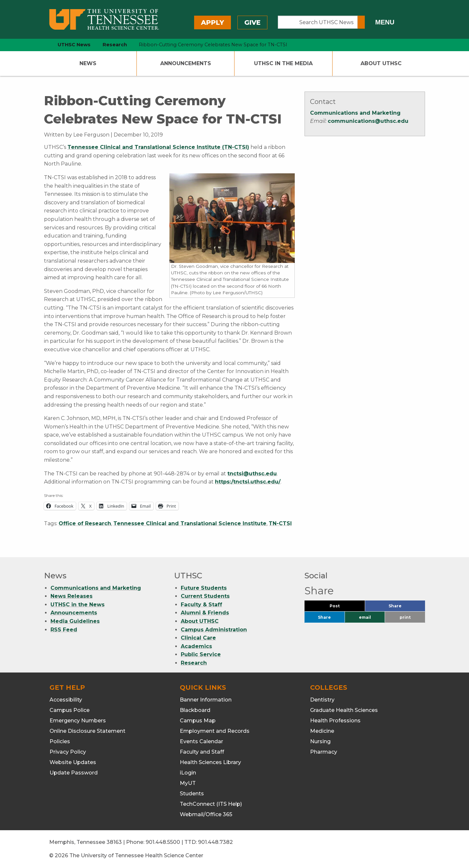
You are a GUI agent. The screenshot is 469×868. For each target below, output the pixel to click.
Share (406, 608)
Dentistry (322, 700)
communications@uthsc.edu (368, 121)
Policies (60, 741)
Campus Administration (214, 630)
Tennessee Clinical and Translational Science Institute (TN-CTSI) (158, 147)
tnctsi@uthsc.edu (252, 474)
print (405, 617)
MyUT (188, 783)
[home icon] (42, 45)
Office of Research (85, 523)
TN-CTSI (280, 523)
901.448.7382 (215, 842)
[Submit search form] (361, 22)
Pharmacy (324, 752)
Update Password (74, 773)
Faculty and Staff (202, 752)
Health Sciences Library (210, 762)
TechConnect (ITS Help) (211, 804)
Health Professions (335, 721)
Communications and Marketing (355, 113)
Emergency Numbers (78, 721)
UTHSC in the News (78, 605)
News (88, 63)
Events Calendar (201, 741)
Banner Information (206, 700)
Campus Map (198, 721)
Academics (196, 646)
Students (192, 794)
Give (252, 22)
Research (194, 663)
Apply (213, 22)
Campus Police (70, 710)
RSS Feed (64, 630)
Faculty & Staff (201, 605)
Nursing (320, 741)
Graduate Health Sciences (344, 710)
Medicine (322, 731)
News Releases (71, 596)
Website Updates (73, 762)
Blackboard (195, 710)
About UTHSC (381, 63)
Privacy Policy (68, 752)
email (365, 617)
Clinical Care (198, 638)
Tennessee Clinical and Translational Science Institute (190, 523)
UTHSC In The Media (283, 63)
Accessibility (66, 700)
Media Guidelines (75, 621)
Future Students (204, 588)
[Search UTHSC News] (318, 22)
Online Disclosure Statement (87, 731)
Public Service (201, 654)
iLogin (188, 773)
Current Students (205, 596)
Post (342, 608)
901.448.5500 (163, 842)
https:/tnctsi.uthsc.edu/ (248, 482)
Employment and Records (215, 731)
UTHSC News (74, 45)
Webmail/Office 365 (206, 814)
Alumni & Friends (205, 613)
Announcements (186, 63)
